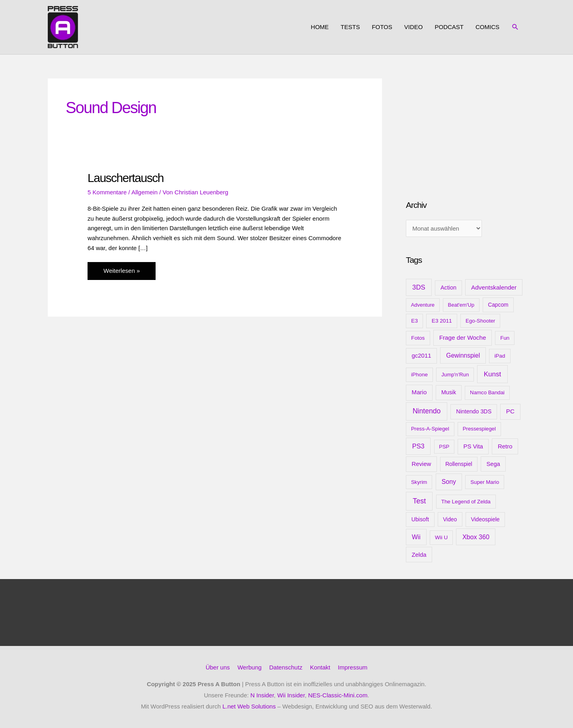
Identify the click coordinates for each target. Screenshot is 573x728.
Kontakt (320, 667)
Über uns (218, 667)
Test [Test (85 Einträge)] (419, 501)
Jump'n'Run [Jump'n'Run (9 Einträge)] (455, 375)
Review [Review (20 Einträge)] (421, 464)
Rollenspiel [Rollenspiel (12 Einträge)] (459, 464)
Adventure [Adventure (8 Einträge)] (423, 305)
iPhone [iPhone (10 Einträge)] (419, 375)
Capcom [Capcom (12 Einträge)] (498, 305)
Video (414, 27)
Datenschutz (286, 667)
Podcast (449, 27)
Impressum (353, 667)
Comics (487, 27)
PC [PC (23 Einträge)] (510, 411)
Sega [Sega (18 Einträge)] (493, 464)
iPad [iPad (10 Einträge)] (500, 356)
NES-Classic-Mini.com (338, 695)
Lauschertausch (126, 178)
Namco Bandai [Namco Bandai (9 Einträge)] (487, 392)
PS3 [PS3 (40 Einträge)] (418, 446)
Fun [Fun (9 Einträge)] (505, 338)
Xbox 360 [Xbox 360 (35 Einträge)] (476, 537)
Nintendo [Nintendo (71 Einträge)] (427, 411)
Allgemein (144, 192)
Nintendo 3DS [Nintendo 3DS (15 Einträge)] (474, 411)
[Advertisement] (466, 128)
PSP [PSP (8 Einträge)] (444, 447)
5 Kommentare (107, 192)
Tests (350, 27)
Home (320, 27)
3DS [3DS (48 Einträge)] (419, 287)
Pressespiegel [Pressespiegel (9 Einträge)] (479, 429)
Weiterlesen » (124, 270)
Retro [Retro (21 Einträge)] (505, 446)
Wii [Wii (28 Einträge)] (416, 537)
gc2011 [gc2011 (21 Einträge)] (421, 355)
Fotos (382, 27)
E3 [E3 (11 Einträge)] (414, 321)
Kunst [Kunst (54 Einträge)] (493, 374)
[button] (515, 27)
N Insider (262, 695)
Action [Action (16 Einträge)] (448, 288)
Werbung (250, 667)
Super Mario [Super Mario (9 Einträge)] (485, 482)
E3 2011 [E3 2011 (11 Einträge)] (442, 321)
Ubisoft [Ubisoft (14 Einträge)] (420, 519)
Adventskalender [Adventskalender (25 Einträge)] (494, 287)
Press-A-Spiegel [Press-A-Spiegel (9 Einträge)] (430, 429)
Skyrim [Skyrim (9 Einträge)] (419, 482)
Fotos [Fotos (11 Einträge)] (418, 338)
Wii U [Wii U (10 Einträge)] (441, 537)
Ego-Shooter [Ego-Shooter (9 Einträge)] (480, 321)
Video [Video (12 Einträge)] (450, 519)
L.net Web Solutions (249, 706)
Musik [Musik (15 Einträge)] (449, 392)
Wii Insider (291, 695)
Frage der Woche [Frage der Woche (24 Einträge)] (463, 338)
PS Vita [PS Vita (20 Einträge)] (473, 446)
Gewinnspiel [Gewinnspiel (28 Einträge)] (463, 355)
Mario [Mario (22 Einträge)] (419, 392)
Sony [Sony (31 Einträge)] (449, 482)
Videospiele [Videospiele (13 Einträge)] (485, 519)
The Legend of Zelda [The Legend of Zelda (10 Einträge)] (466, 502)
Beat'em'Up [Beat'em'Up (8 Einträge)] (461, 305)
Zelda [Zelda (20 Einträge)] (419, 555)
